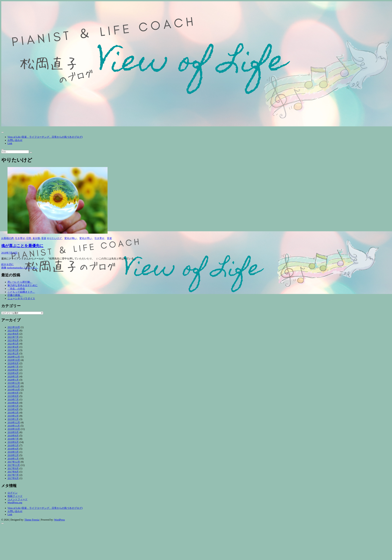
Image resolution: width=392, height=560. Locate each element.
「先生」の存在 (16, 289)
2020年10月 (14, 360)
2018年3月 (13, 452)
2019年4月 (13, 409)
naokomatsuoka (15, 268)
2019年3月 (13, 413)
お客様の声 (8, 238)
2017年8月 (13, 472)
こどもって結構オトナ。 (21, 292)
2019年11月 (14, 386)
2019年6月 (13, 403)
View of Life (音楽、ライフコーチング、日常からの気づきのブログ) (45, 137)
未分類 (36, 238)
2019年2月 (13, 416)
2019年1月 (13, 419)
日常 (29, 238)
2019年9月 (13, 393)
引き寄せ (20, 238)
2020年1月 (13, 380)
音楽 (44, 238)
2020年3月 (13, 376)
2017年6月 (13, 478)
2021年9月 (13, 331)
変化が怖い (71, 238)
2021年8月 (13, 334)
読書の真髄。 (15, 295)
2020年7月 (13, 367)
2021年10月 (14, 327)
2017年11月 (14, 465)
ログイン (13, 493)
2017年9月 (13, 468)
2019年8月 (13, 396)
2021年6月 (13, 340)
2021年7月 (13, 337)
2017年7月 (13, 475)
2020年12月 (14, 357)
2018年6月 (13, 442)
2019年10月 (14, 390)
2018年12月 (14, 422)
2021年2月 (13, 353)
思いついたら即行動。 (20, 282)
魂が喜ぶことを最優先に (22, 246)
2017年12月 (14, 462)
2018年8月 (13, 436)
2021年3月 (13, 350)
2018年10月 (14, 429)
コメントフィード (18, 499)
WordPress (59, 520)
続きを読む (8, 264)
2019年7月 (13, 399)
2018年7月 (13, 439)
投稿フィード (15, 496)
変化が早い (86, 238)
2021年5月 (13, 344)
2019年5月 (13, 406)
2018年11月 (14, 426)
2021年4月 (13, 347)
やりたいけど (54, 238)
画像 (4, 268)
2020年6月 (13, 370)
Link (10, 143)
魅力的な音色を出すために (23, 285)
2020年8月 (13, 363)
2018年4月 (13, 449)
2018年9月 (13, 432)
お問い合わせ (15, 140)
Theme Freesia (32, 520)
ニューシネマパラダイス (21, 298)
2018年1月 (13, 459)
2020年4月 (13, 373)
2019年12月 (14, 383)
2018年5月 (13, 445)
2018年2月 (13, 455)
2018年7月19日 (9, 253)
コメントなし (31, 268)
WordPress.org (15, 503)
